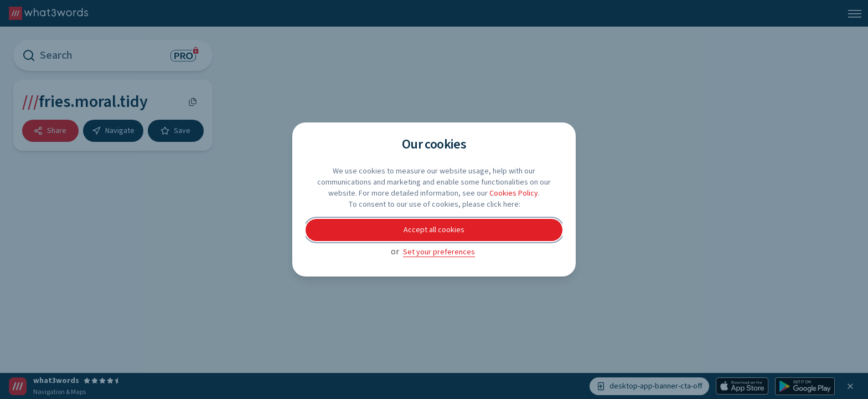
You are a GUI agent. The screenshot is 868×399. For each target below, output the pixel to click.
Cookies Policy (514, 193)
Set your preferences (439, 252)
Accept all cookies (434, 230)
